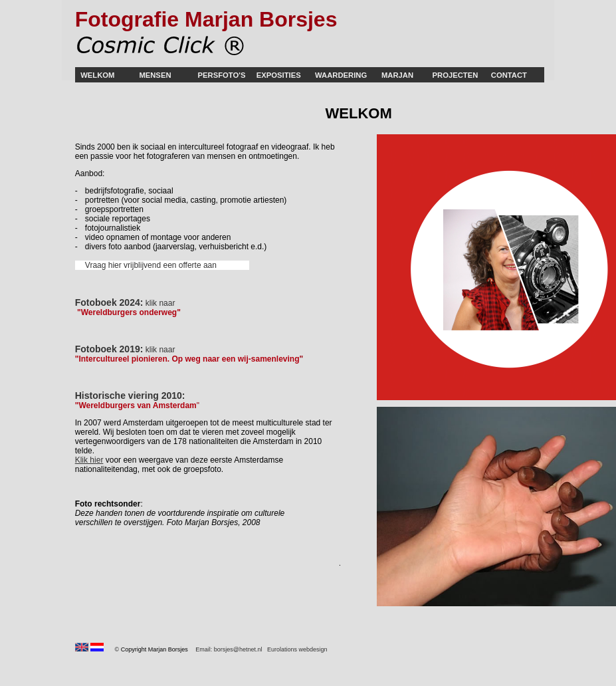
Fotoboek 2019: (109, 349)
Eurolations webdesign (297, 649)
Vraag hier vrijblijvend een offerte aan (151, 265)
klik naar (160, 350)
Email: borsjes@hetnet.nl (229, 649)
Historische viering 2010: (130, 396)
